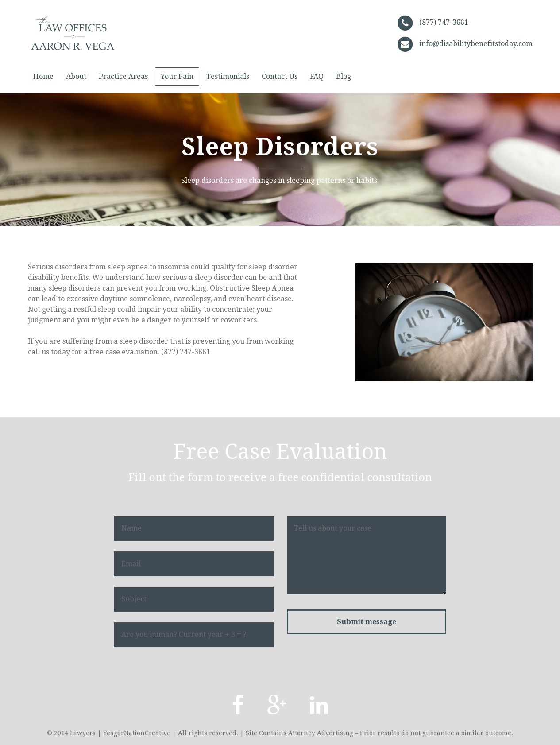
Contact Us (280, 76)
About (76, 76)
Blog (344, 76)
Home (43, 76)
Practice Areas (123, 76)
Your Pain (177, 76)
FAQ (317, 76)
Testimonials (228, 76)
